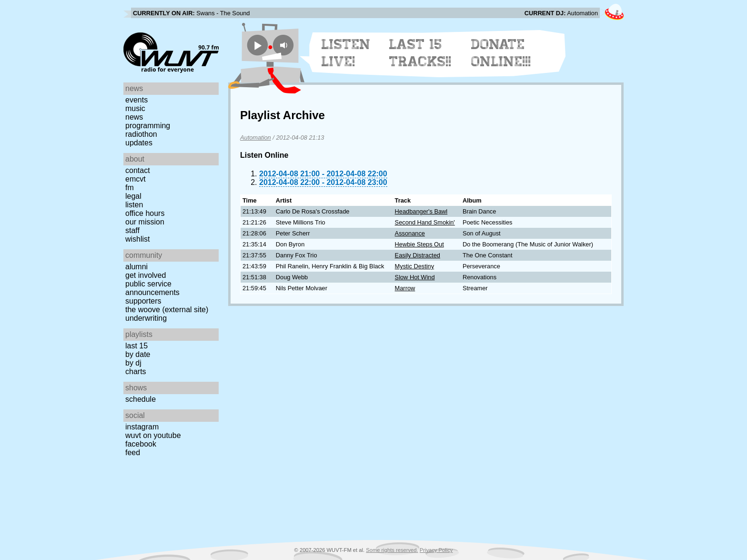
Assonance (410, 233)
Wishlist (138, 239)
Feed (133, 453)
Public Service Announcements (152, 288)
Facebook (141, 444)
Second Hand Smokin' (425, 222)
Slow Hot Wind (415, 277)
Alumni (136, 267)
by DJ (133, 363)
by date (138, 354)
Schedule (141, 399)
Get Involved (146, 275)
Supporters (143, 301)
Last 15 (136, 346)
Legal (133, 196)
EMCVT (136, 179)
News (134, 117)
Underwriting (146, 318)
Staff (132, 230)
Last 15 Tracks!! (420, 53)
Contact (138, 170)
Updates (139, 143)
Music (135, 108)
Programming (148, 126)
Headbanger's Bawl (421, 211)
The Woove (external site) (167, 310)
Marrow (405, 288)
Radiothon (141, 134)
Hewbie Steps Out (419, 244)
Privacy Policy (436, 550)
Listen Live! (346, 53)
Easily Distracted (418, 255)
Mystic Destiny (414, 266)
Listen (134, 205)
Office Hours (145, 213)
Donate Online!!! (501, 53)
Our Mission (145, 222)
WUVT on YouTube (153, 435)
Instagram (142, 427)
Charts (136, 372)
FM (130, 188)
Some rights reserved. (392, 550)
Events (136, 100)
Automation (256, 137)
